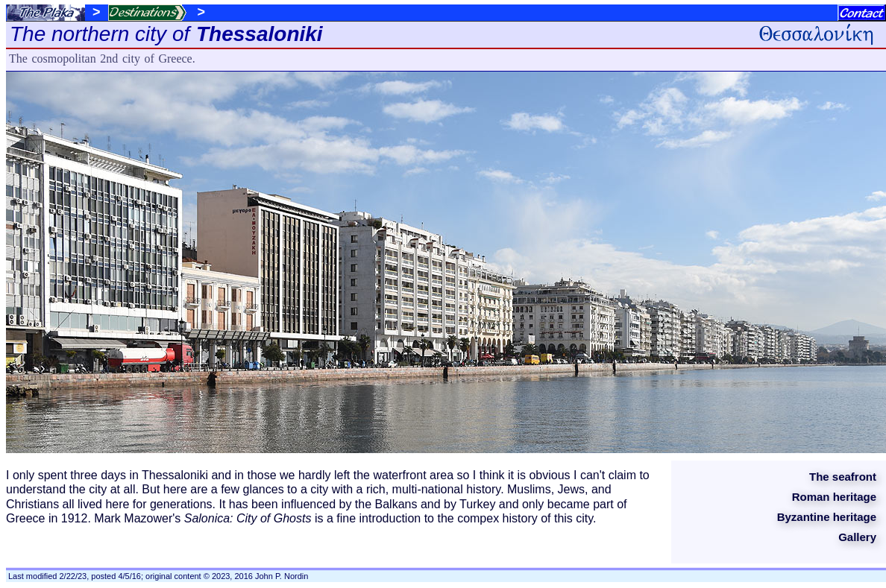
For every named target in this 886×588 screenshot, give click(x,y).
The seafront (843, 477)
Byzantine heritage (827, 517)
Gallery (857, 537)
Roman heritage (834, 497)
